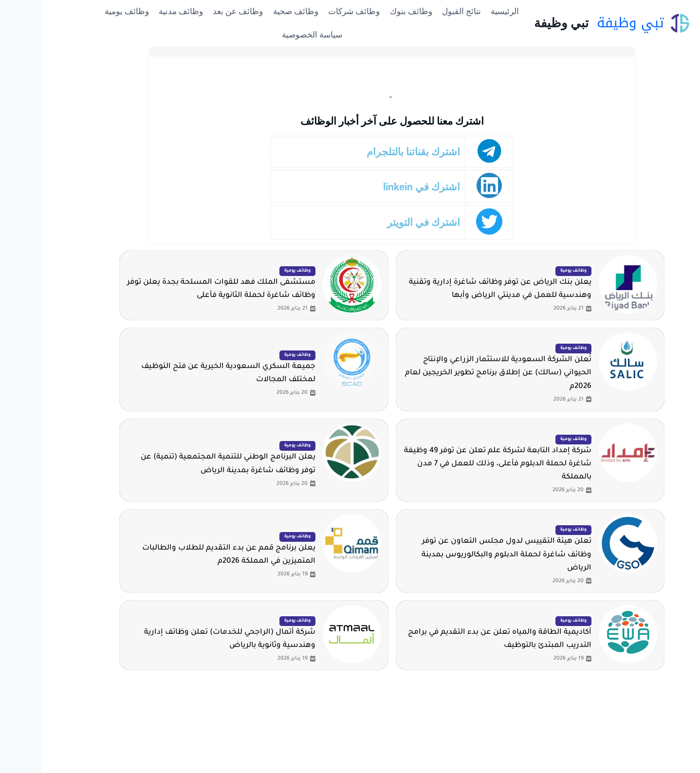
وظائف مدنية (139, 11)
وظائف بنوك (369, 11)
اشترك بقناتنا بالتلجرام (376, 152)
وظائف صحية (254, 11)
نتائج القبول (420, 11)
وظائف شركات (312, 11)
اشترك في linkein (383, 187)
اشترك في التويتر (385, 222)
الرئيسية (463, 11)
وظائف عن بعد (196, 11)
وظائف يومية (85, 11)
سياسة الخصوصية (270, 35)
